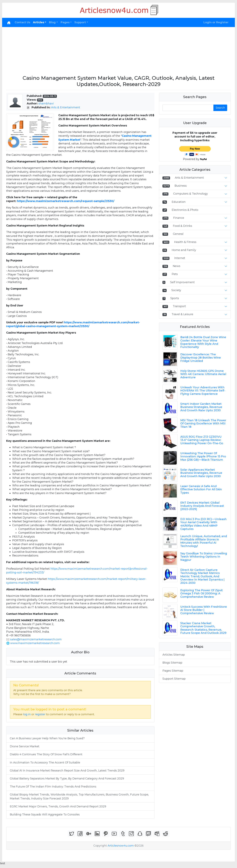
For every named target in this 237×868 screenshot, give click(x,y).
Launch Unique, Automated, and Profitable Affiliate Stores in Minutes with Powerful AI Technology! (204, 541)
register (40, 714)
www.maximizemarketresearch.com (35, 643)
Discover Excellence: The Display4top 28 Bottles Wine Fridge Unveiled (201, 358)
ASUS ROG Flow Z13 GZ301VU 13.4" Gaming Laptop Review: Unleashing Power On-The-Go (202, 440)
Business (181, 186)
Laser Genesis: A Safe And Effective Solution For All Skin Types (201, 489)
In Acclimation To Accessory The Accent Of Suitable (45, 763)
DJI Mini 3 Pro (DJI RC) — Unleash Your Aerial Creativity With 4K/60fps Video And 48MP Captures (203, 524)
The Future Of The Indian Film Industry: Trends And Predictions (53, 787)
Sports (175, 298)
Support (80, 22)
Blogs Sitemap (172, 663)
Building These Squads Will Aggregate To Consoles (45, 815)
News (177, 266)
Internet (180, 258)
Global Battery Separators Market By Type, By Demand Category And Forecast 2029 (67, 779)
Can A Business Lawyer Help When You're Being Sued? (47, 738)
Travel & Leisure (182, 314)
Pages (65, 22)
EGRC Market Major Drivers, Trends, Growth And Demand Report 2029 (58, 807)
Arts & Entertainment (66, 107)
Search (220, 108)
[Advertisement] (118, 50)
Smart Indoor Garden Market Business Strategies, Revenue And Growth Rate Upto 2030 (201, 407)
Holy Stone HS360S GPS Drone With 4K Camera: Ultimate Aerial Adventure (203, 374)
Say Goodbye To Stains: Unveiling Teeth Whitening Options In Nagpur (204, 557)
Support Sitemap (174, 679)
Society (176, 290)
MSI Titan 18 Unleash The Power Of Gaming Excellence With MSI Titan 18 (203, 424)
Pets (175, 274)
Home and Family (184, 250)
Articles (39, 22)
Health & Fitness (185, 242)
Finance (179, 218)
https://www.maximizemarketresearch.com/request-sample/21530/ (66, 201)
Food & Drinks (183, 226)
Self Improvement (182, 282)
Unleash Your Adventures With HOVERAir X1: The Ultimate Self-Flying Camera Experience (203, 391)
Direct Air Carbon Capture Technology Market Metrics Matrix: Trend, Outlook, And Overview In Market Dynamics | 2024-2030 (202, 576)
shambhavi (46, 103)
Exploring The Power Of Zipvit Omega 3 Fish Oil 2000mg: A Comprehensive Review (202, 594)
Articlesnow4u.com (121, 846)
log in (27, 714)
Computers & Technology (191, 194)
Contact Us (22, 22)
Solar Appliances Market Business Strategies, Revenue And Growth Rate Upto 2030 (201, 473)
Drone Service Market (25, 746)
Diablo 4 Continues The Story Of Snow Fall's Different (46, 754)
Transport (179, 306)
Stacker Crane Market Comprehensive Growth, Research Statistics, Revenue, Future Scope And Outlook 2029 (203, 628)
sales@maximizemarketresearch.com (36, 639)
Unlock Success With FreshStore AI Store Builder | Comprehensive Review (204, 610)
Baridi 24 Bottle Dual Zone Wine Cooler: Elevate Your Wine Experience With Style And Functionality (203, 342)
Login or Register (216, 22)
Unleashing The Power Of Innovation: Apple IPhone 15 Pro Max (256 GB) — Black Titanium (203, 457)
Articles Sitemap (174, 655)
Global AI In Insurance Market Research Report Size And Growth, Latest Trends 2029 (67, 771)
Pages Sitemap (173, 671)
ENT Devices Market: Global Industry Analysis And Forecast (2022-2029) (202, 506)
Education (179, 202)
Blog (52, 22)
